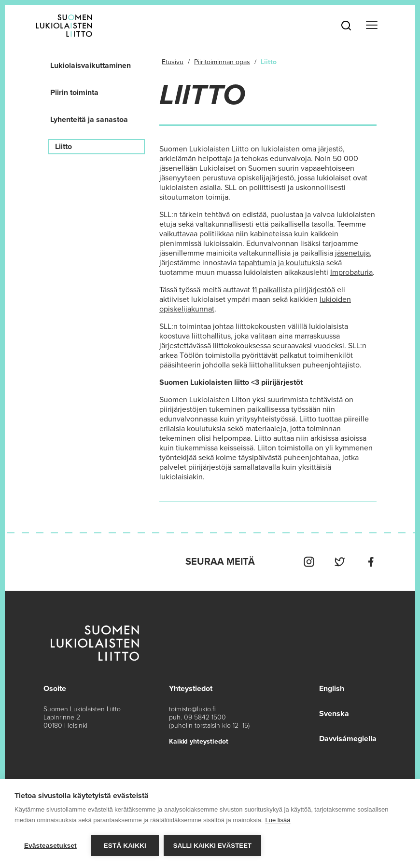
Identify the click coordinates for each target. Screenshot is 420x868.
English (332, 689)
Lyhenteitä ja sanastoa (89, 120)
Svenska (334, 714)
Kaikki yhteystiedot (199, 741)
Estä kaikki (125, 846)
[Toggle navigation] (372, 25)
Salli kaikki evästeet (212, 846)
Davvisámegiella (348, 739)
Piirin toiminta (74, 93)
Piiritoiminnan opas (222, 62)
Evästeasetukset (50, 846)
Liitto (63, 147)
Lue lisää (278, 820)
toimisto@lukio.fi (192, 709)
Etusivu (173, 62)
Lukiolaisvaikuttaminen (91, 66)
